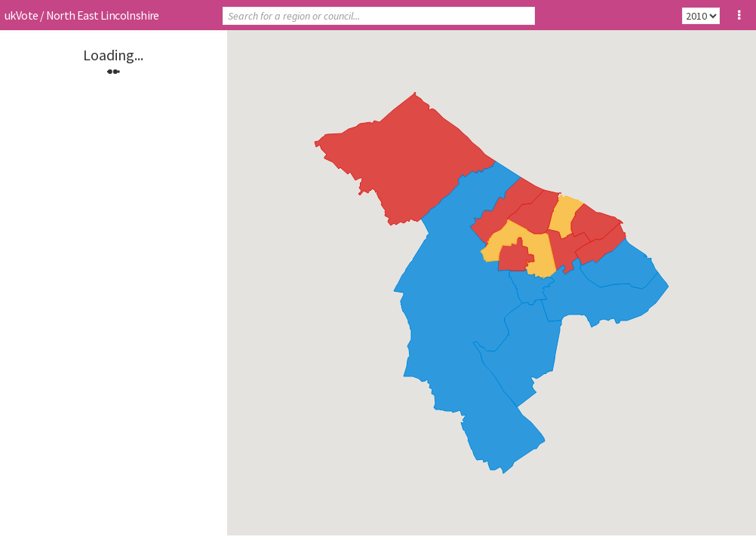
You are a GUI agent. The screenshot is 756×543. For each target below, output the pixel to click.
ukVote (21, 15)
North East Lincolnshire (103, 15)
